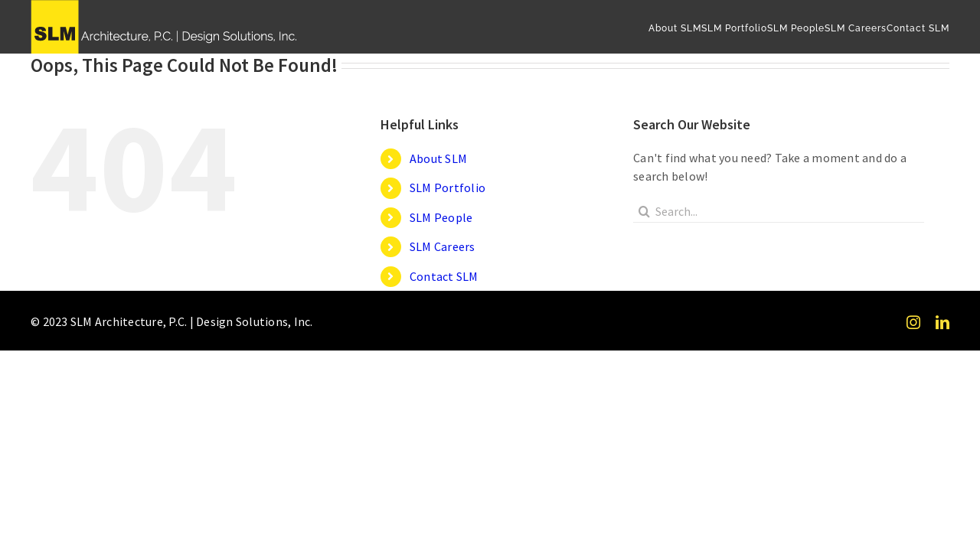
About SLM (438, 158)
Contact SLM (444, 276)
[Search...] (779, 212)
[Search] (644, 212)
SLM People (441, 217)
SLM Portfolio (448, 187)
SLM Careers (443, 246)
